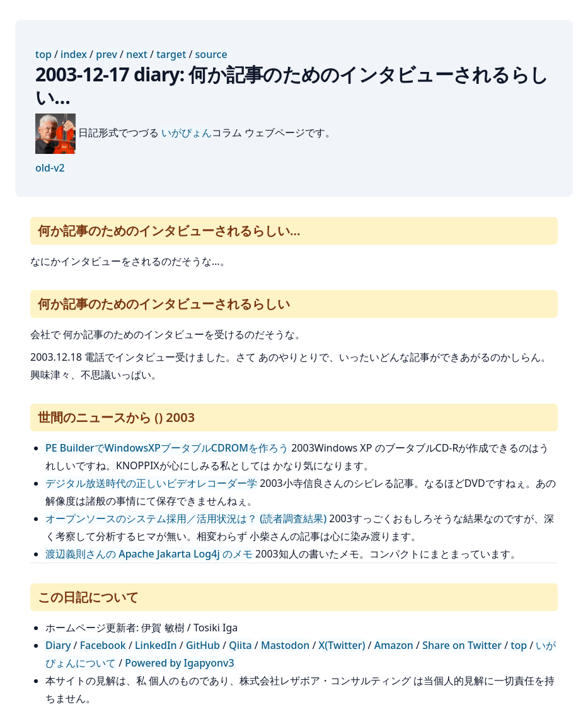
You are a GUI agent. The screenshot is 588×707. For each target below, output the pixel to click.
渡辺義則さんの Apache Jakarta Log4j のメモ (149, 554)
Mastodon (285, 645)
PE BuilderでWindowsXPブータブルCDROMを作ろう (167, 448)
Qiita (240, 645)
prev (107, 54)
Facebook (103, 645)
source (211, 54)
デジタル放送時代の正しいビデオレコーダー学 (151, 483)
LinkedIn (156, 645)
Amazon (394, 645)
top (43, 54)
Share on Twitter (462, 645)
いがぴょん (187, 132)
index (74, 54)
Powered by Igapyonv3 (179, 663)
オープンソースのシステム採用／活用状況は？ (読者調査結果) (186, 518)
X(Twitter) (342, 645)
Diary (58, 645)
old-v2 (50, 168)
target (171, 54)
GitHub (203, 645)
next (137, 54)
